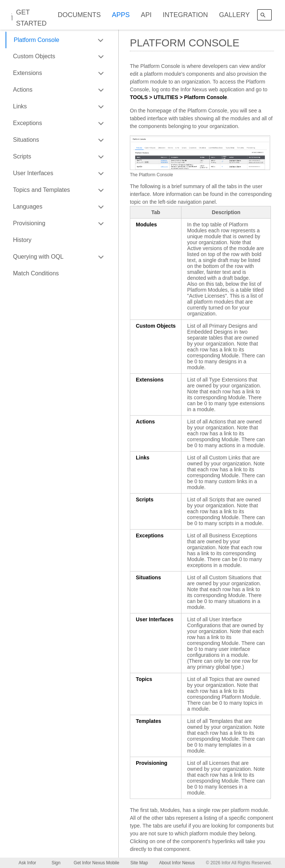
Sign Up (56, 864)
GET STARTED (31, 18)
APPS (121, 15)
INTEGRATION (186, 15)
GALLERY (234, 15)
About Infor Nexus (177, 863)
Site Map (139, 863)
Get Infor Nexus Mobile (97, 863)
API (146, 15)
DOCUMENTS (79, 15)
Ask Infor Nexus (27, 864)
